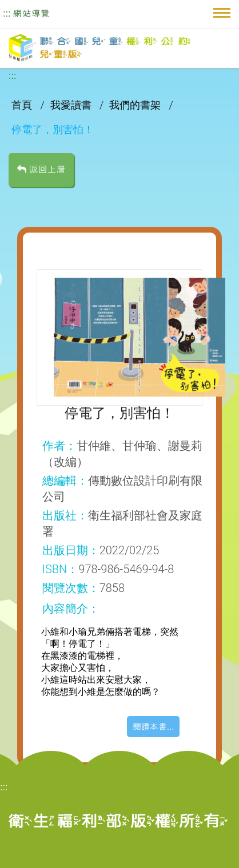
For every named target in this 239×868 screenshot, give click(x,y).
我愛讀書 (72, 105)
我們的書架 (136, 105)
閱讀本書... (154, 727)
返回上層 (41, 169)
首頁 (23, 105)
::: (7, 13)
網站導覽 (31, 13)
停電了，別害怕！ (53, 129)
